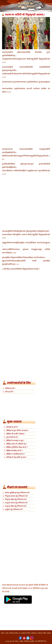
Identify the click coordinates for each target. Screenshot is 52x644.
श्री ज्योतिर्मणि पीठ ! (41, 641)
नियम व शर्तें (4, 633)
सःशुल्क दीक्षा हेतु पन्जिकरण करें (16, 506)
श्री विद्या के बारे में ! (12, 427)
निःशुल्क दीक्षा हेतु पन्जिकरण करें (16, 499)
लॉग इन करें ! (9, 392)
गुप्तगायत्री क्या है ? (12, 437)
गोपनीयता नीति (13, 633)
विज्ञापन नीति (42, 633)
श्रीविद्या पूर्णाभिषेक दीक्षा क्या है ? (17, 447)
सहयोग (49, 633)
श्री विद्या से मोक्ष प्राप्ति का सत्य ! (17, 457)
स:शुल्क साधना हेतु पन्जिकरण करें (16, 503)
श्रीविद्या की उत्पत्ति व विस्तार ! (16, 434)
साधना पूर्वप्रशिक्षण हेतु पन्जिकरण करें (17, 493)
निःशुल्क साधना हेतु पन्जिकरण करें (16, 496)
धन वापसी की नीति (24, 633)
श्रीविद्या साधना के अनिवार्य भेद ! (17, 444)
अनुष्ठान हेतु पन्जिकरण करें (14, 509)
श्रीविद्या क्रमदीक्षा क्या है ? (15, 451)
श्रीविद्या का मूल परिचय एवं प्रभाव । (17, 430)
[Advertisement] (26, 121)
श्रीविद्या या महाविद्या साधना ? (16, 454)
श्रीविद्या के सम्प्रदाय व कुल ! (15, 440)
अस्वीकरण (34, 633)
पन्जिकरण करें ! (10, 388)
